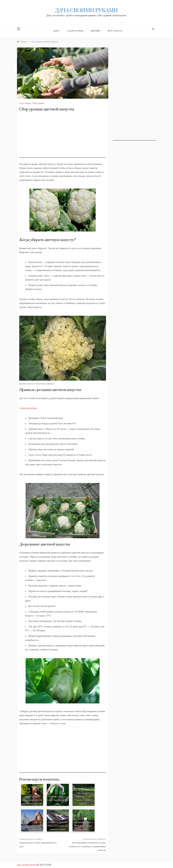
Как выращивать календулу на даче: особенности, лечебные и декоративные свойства (87, 846)
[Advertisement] (63, 137)
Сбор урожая (38, 103)
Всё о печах (115, 31)
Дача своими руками (86, 11)
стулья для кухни (28, 408)
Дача (57, 31)
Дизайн (96, 31)
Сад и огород (76, 31)
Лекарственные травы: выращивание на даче (38, 844)
